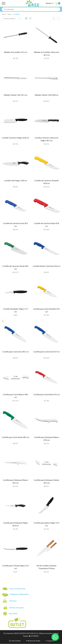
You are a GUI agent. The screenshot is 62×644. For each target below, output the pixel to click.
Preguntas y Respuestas (19, 594)
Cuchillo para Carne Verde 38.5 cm (16, 437)
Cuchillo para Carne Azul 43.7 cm (46, 352)
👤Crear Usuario (15, 641)
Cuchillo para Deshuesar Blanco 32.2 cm (15, 481)
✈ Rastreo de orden (33, 641)
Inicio (4, 14)
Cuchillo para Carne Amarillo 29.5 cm (46, 310)
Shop (10, 14)
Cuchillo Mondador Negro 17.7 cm (16, 310)
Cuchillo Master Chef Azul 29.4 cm (47, 266)
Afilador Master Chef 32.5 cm (15, 95)
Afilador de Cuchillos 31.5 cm (16, 52)
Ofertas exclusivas (17, 608)
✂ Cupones (50, 641)
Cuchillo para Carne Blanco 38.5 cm (15, 396)
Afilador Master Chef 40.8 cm (47, 95)
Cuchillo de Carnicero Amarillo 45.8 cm (46, 182)
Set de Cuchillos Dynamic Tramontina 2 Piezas (47, 567)
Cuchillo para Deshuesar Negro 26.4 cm (16, 524)
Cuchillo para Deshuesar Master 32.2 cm (47, 481)
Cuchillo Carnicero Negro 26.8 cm (15, 138)
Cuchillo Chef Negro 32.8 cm (16, 180)
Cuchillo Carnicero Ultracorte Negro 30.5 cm (46, 139)
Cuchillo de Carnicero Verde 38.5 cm (15, 267)
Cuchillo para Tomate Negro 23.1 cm (16, 567)
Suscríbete (10, 614)
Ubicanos (13, 601)
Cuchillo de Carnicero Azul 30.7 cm (15, 225)
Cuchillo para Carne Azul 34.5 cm (16, 352)
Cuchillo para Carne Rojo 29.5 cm (47, 394)
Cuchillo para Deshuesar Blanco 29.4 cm (47, 439)
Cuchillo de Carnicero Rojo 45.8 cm (46, 225)
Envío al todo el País (14, 589)
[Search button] (58, 9)
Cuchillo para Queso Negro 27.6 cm (46, 524)
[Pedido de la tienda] (12, 19)
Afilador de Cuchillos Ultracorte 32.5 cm (47, 53)
